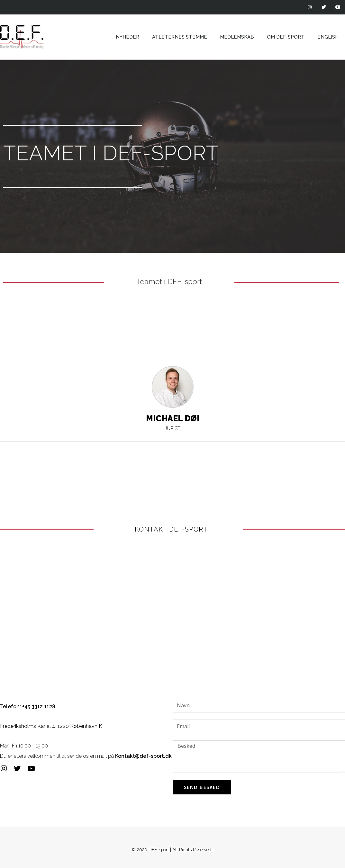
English (328, 37)
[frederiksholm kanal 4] (173, 610)
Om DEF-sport (286, 37)
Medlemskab (237, 37)
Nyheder (127, 37)
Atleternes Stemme (180, 37)
